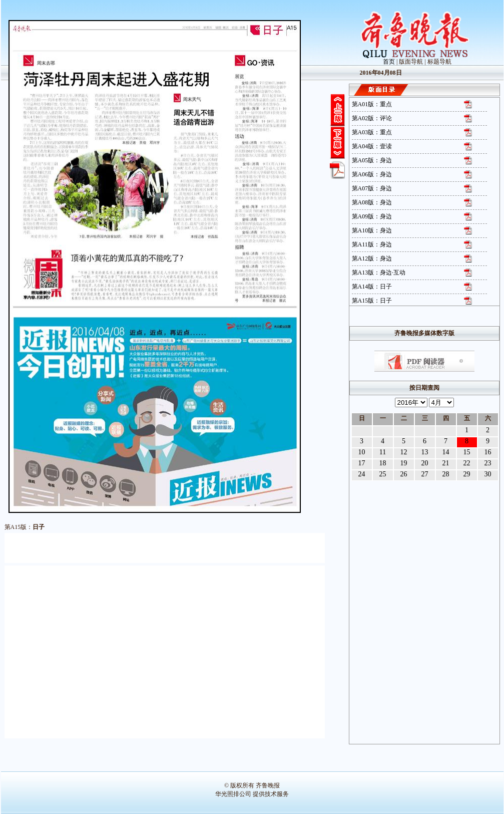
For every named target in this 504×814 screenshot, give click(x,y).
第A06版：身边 (372, 174)
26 (404, 474)
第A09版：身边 (372, 216)
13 (425, 452)
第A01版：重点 (372, 104)
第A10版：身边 (372, 230)
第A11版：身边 (372, 244)
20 (425, 463)
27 (425, 474)
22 (467, 463)
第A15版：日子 (372, 301)
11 (383, 452)
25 (383, 474)
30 (488, 474)
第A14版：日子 (372, 287)
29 (467, 474)
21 (446, 463)
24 (362, 474)
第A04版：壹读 (372, 146)
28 (446, 474)
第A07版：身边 (372, 188)
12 (404, 452)
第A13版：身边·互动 (379, 273)
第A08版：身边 (372, 202)
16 (488, 452)
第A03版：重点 (372, 132)
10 (362, 452)
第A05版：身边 (372, 160)
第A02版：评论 (372, 118)
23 (488, 463)
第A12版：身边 (372, 258)
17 (362, 463)
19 (404, 463)
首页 (389, 62)
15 (467, 452)
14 (446, 452)
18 (383, 463)
